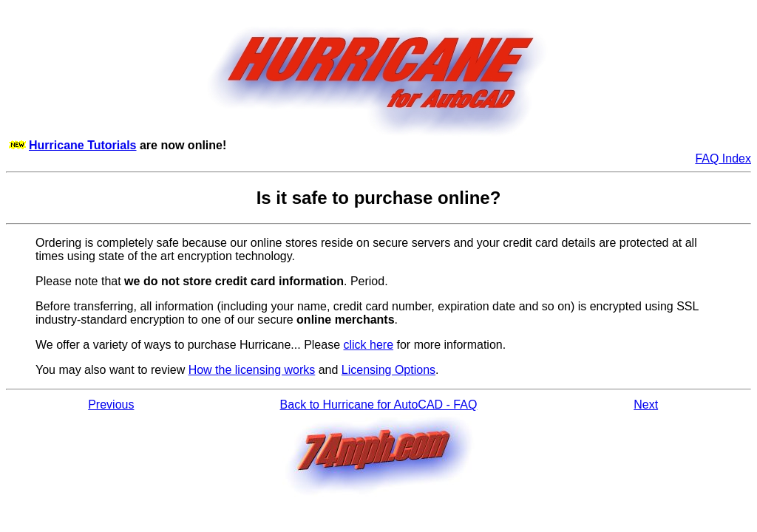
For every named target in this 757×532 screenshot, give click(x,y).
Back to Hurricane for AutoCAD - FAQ (379, 405)
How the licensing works (252, 370)
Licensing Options (388, 370)
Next (646, 405)
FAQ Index (723, 158)
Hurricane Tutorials (83, 145)
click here (369, 345)
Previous (111, 405)
